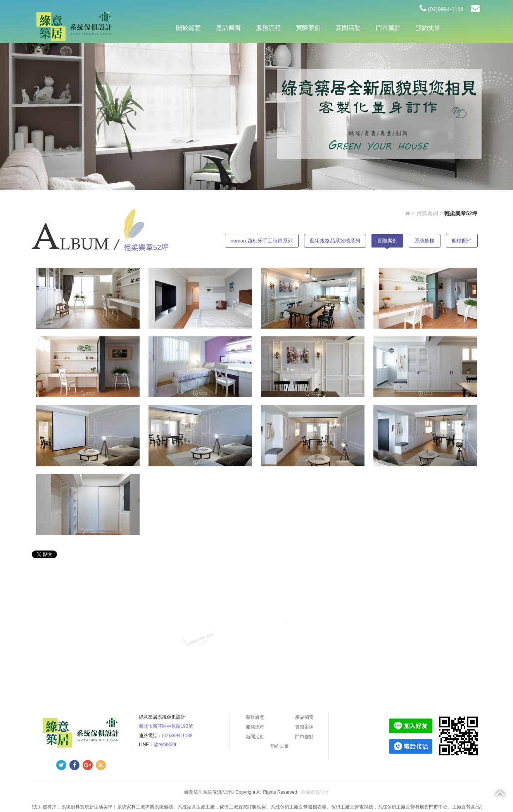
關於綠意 (188, 28)
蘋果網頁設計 (315, 792)
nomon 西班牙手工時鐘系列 (262, 241)
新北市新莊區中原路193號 (166, 726)
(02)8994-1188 (442, 9)
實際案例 (308, 28)
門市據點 (388, 28)
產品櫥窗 (228, 28)
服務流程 (268, 28)
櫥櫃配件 (462, 241)
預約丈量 (428, 28)
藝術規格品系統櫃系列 (335, 241)
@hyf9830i (165, 744)
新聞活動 (348, 28)
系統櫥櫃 (425, 241)
